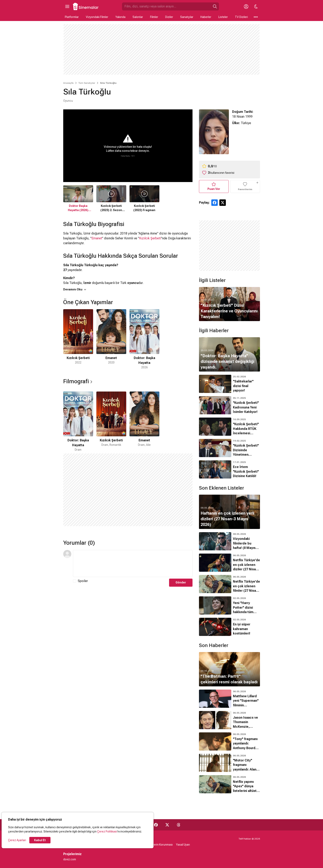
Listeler (223, 17)
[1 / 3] (78, 339)
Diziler (169, 17)
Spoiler (83, 581)
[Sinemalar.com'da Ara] (166, 6)
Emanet (97, 238)
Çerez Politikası (107, 831)
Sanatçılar (187, 17)
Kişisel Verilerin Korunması (156, 845)
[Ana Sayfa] (86, 6)
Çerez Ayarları (17, 840)
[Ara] (215, 6)
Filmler (154, 17)
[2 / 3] (111, 339)
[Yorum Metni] (133, 563)
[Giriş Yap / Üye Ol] (246, 6)
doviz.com (70, 859)
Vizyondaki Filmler (97, 17)
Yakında (120, 17)
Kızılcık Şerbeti (150, 238)
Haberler (206, 17)
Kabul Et (40, 840)
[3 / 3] (144, 339)
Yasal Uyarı (183, 845)
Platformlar (72, 17)
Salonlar (138, 17)
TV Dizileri (241, 17)
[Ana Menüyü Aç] (67, 6)
